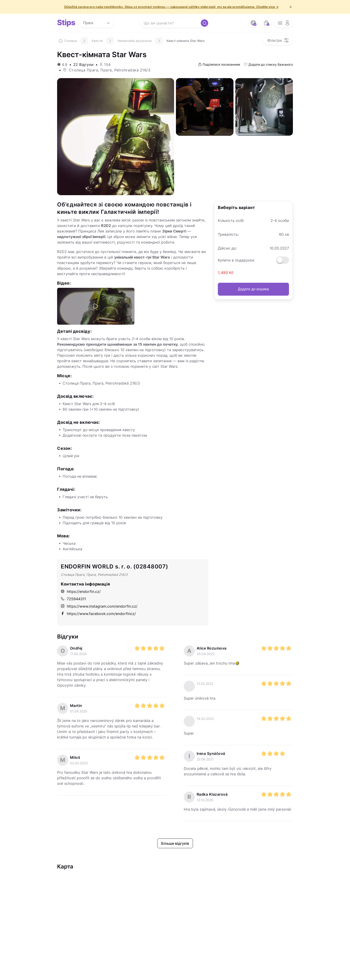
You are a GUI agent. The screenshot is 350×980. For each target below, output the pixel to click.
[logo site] (66, 23)
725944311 (73, 599)
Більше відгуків (175, 843)
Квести (97, 41)
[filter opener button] (278, 40)
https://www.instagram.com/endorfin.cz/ (99, 606)
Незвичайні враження (135, 41)
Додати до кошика (253, 289)
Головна (68, 41)
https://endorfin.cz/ (81, 592)
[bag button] (266, 23)
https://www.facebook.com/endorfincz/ (98, 614)
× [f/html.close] (291, 7)
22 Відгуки (83, 65)
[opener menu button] (284, 23)
